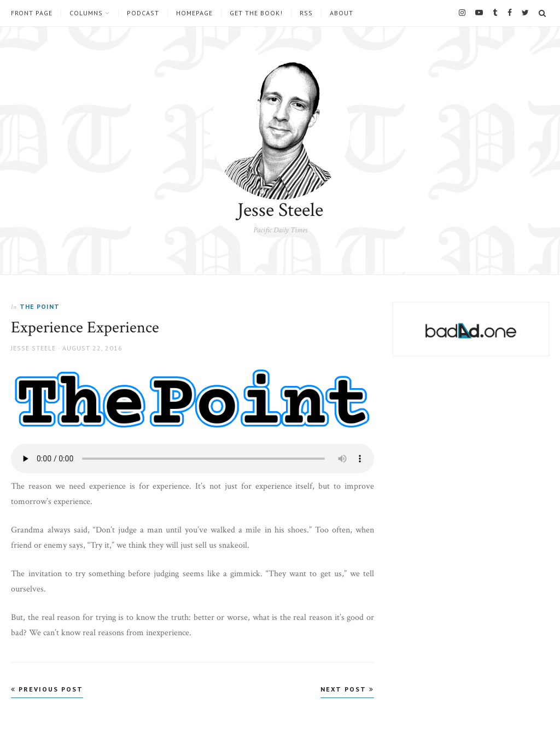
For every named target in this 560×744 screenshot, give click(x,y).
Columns (86, 13)
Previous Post (47, 689)
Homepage (194, 13)
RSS (306, 13)
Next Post (347, 689)
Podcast (143, 13)
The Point (40, 306)
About (342, 13)
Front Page (32, 13)
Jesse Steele (280, 210)
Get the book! (256, 13)
